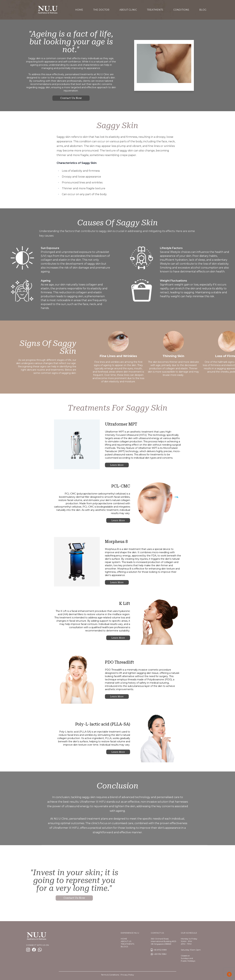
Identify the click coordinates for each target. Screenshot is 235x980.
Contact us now (71, 98)
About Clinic (128, 10)
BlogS (124, 946)
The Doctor (101, 10)
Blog (203, 10)
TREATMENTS (127, 944)
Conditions (181, 10)
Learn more (117, 465)
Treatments (155, 10)
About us (126, 941)
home (79, 10)
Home (124, 939)
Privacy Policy (127, 975)
